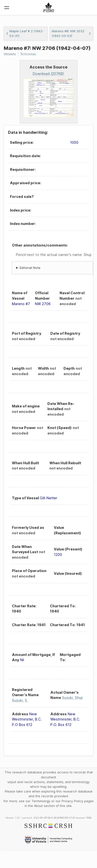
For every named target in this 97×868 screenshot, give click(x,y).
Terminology (28, 54)
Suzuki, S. (20, 700)
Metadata (10, 54)
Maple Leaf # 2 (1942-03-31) (25, 34)
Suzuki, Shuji (72, 698)
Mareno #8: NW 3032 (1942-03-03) (72, 34)
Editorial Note (30, 268)
